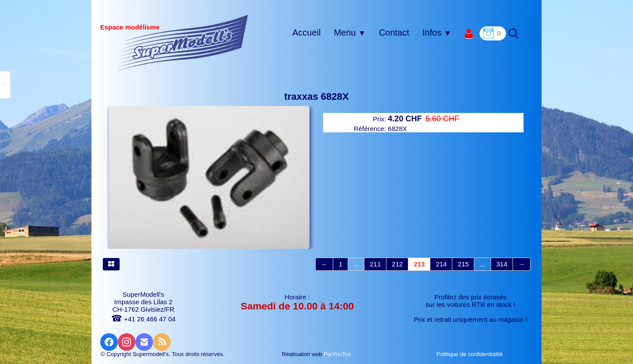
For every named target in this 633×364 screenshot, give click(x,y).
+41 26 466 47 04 (143, 319)
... (356, 264)
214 (441, 264)
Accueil (306, 33)
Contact (394, 33)
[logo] (183, 43)
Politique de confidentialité (471, 354)
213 (419, 264)
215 (463, 264)
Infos (437, 33)
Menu (349, 33)
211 (375, 264)
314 (502, 264)
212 (397, 264)
